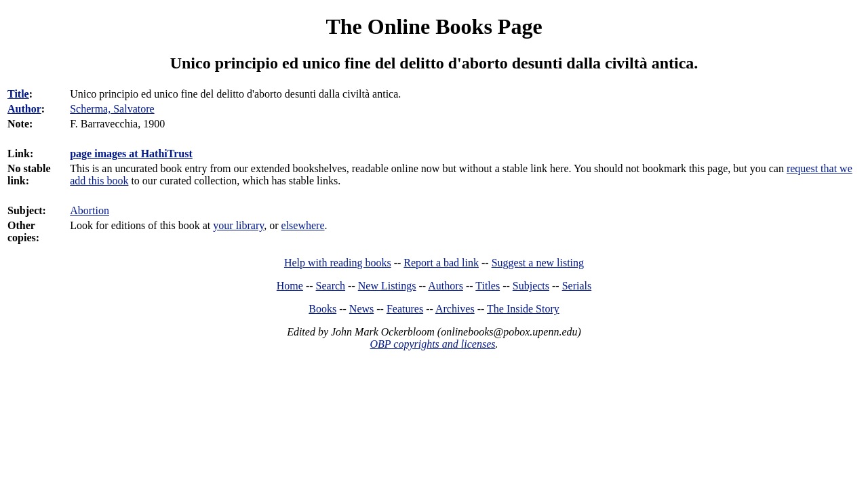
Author (24, 109)
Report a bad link (441, 263)
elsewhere (303, 225)
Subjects (531, 286)
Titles (488, 286)
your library (238, 225)
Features (405, 309)
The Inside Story (523, 309)
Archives (455, 309)
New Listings (387, 286)
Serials (577, 286)
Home (290, 286)
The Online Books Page (434, 26)
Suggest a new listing (538, 263)
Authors (446, 286)
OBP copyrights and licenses (432, 344)
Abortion (90, 210)
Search (331, 286)
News (361, 309)
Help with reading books (338, 263)
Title (18, 94)
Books (322, 309)
